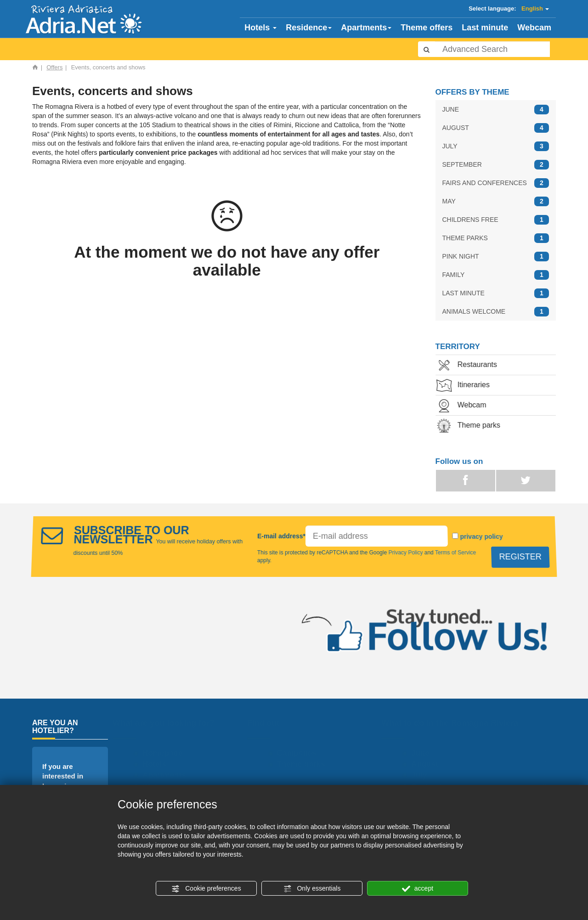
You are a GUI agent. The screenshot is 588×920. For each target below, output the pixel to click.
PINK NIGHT (496, 257)
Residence (309, 28)
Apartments (366, 28)
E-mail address (282, 543)
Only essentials (312, 889)
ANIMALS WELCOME (496, 312)
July (419, 775)
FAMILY (496, 275)
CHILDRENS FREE (496, 220)
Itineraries (471, 386)
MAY (496, 201)
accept (418, 889)
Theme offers (427, 28)
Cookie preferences (206, 889)
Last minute (485, 28)
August (425, 764)
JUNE (496, 110)
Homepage (163, 753)
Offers (54, 67)
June (421, 753)
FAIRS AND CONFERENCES (496, 183)
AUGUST (496, 128)
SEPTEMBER (496, 165)
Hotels (260, 28)
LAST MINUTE (496, 293)
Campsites (297, 753)
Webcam (534, 28)
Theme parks (476, 426)
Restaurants (475, 365)
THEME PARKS (496, 238)
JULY (496, 146)
